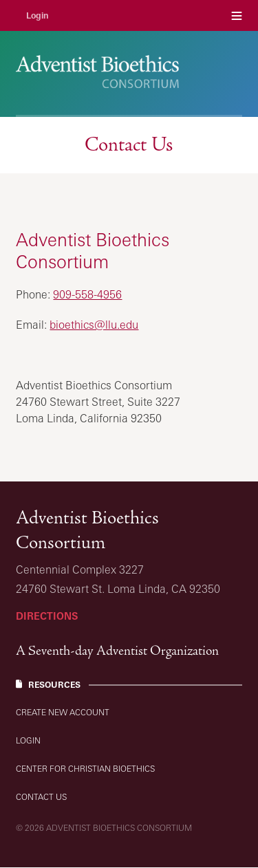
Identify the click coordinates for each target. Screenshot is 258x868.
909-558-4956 (87, 294)
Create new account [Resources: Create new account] (63, 712)
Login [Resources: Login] (28, 740)
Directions (47, 616)
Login (37, 15)
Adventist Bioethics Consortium (87, 530)
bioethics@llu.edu (94, 325)
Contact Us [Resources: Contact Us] (41, 797)
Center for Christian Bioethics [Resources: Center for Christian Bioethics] (85, 769)
